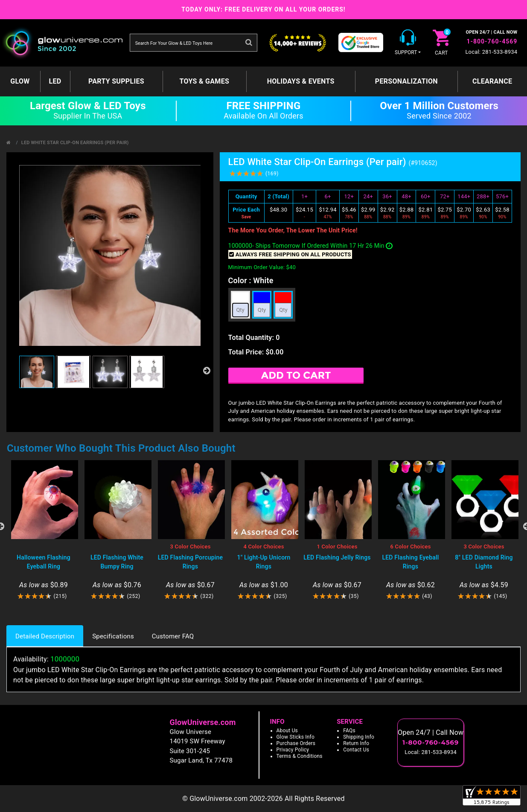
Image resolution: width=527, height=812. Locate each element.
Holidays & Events (301, 81)
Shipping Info (359, 737)
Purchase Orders (296, 743)
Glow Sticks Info (296, 737)
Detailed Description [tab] (45, 636)
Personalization (406, 81)
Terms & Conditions (300, 756)
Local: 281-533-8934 (491, 52)
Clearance (492, 81)
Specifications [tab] (113, 636)
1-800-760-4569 (492, 41)
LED (55, 81)
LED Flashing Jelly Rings (337, 557)
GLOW (20, 81)
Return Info (356, 743)
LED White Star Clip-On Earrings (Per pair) (75, 143)
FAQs (349, 731)
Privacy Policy (293, 750)
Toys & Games (204, 81)
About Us (287, 731)
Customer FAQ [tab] (173, 636)
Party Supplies (116, 81)
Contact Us (356, 750)
